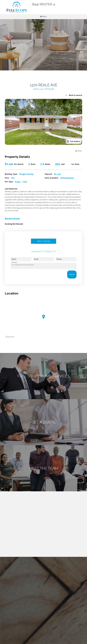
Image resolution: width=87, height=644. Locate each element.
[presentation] (26, 275)
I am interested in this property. (44, 266)
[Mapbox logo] (10, 337)
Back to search (74, 95)
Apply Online (44, 241)
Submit (72, 275)
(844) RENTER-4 (44, 4)
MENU (43, 17)
